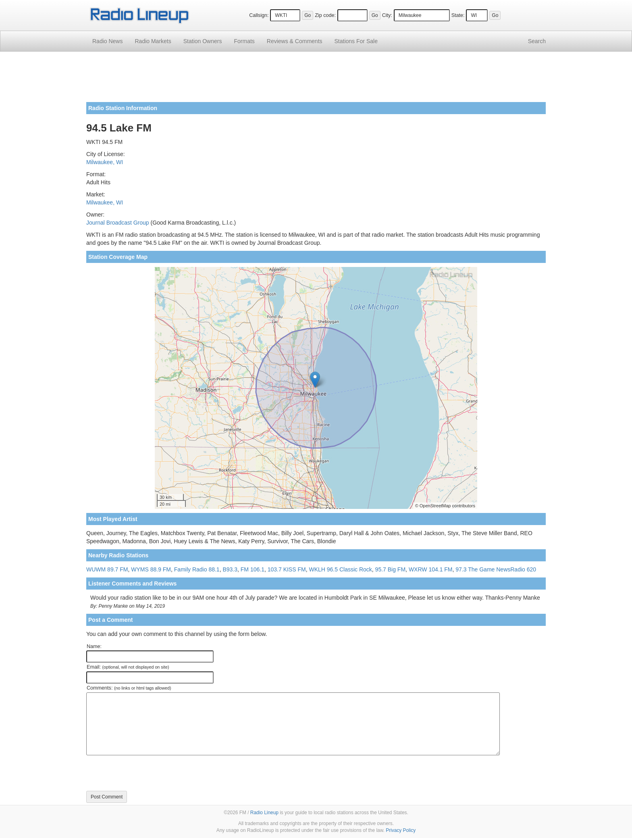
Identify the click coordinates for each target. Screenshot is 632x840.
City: (387, 15)
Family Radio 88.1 (197, 569)
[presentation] (148, 773)
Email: (128, 667)
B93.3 (230, 569)
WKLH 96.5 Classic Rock (340, 569)
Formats (244, 41)
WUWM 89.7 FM (107, 569)
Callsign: (259, 15)
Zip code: (325, 15)
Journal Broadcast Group (118, 223)
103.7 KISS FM (287, 569)
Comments (295, 41)
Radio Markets (153, 41)
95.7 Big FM (390, 569)
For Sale (356, 41)
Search (537, 41)
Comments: (129, 688)
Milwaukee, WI (105, 162)
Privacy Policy (401, 830)
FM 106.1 (253, 569)
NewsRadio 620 (516, 569)
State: (458, 15)
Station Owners (203, 41)
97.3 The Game (475, 569)
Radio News (107, 41)
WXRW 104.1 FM (431, 569)
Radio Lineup (264, 813)
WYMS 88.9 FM (151, 569)
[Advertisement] (316, 80)
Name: (94, 646)
